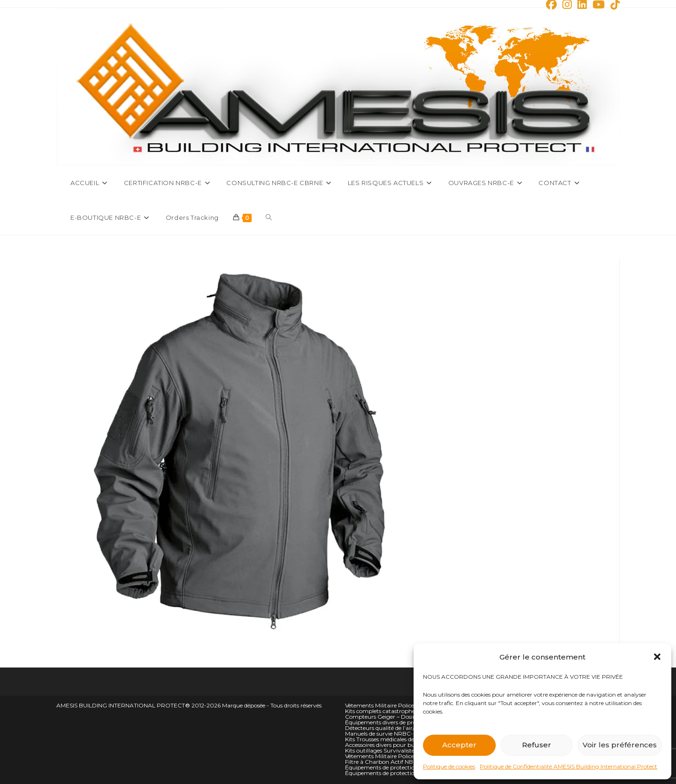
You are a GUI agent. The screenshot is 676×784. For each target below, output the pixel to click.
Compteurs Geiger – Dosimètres (388, 717)
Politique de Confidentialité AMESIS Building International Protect (568, 766)
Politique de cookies (449, 766)
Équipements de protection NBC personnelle (405, 773)
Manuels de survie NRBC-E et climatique (399, 734)
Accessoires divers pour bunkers (387, 745)
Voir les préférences (620, 745)
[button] (657, 657)
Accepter (459, 745)
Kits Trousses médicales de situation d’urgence (406, 739)
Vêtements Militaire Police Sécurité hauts (399, 705)
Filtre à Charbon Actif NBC (381, 762)
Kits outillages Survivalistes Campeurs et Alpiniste (412, 750)
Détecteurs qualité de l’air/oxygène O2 (396, 728)
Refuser (537, 745)
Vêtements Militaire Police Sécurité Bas (397, 756)
